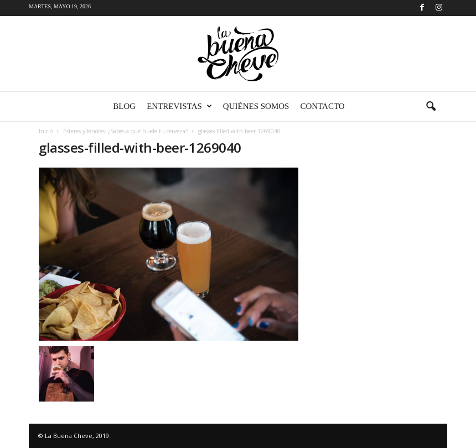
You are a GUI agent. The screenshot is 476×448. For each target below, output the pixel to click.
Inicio (46, 131)
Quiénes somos (256, 106)
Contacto (322, 106)
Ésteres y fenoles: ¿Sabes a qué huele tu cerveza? (125, 131)
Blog (124, 106)
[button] (431, 107)
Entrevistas (179, 106)
